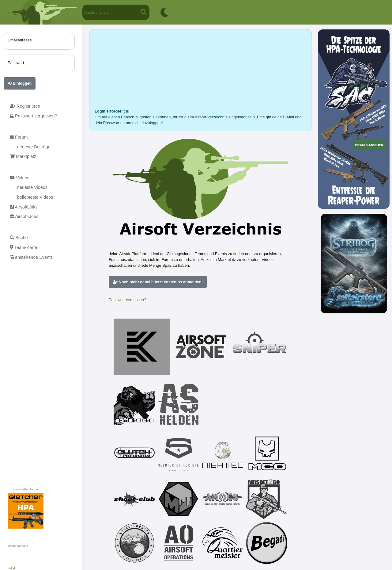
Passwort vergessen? (127, 300)
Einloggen (20, 83)
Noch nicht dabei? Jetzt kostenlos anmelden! (158, 282)
